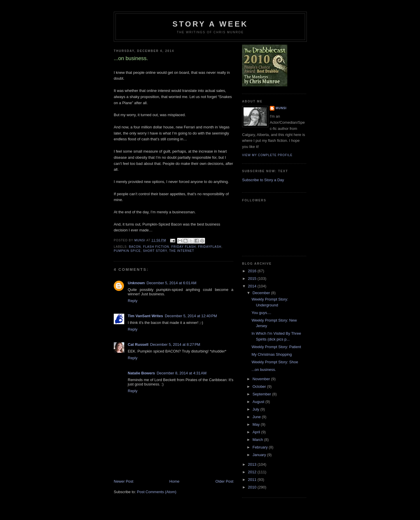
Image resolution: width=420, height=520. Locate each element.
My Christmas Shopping (272, 354)
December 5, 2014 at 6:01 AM (172, 283)
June (257, 417)
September (262, 394)
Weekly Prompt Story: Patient (276, 347)
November (262, 379)
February (261, 447)
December (262, 293)
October (260, 386)
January (260, 455)
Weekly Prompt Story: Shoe (275, 362)
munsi (281, 108)
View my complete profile (267, 155)
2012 (253, 472)
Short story (155, 251)
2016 (253, 271)
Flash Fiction (156, 247)
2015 (253, 279)
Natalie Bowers (141, 373)
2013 (253, 464)
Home (175, 481)
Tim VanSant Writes (145, 316)
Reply (133, 301)
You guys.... (261, 313)
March (258, 440)
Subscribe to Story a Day (263, 180)
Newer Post (124, 481)
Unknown (136, 283)
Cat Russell (138, 344)
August (259, 402)
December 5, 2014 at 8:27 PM (175, 344)
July (257, 409)
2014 (253, 286)
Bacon (135, 247)
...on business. (264, 370)
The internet (182, 251)
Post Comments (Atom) (157, 492)
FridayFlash (210, 247)
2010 (253, 487)
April (257, 432)
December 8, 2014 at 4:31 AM (182, 373)
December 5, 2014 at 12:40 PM (191, 316)
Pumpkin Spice (127, 251)
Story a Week (210, 24)
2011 (253, 480)
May (257, 424)
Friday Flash (184, 247)
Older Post (224, 481)
